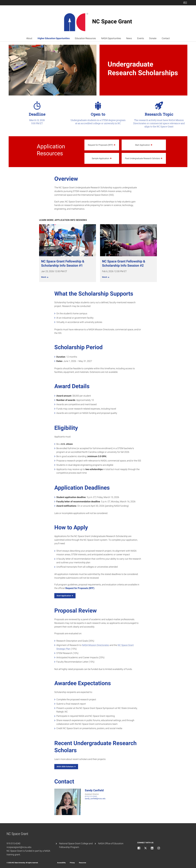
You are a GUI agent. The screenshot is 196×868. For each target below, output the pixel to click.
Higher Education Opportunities (54, 38)
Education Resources (85, 38)
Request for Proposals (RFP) (80, 588)
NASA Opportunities (111, 38)
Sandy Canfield (94, 790)
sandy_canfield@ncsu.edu (95, 799)
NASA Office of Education (111, 843)
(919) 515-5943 (91, 796)
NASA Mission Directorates (95, 645)
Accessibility (61, 863)
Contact (166, 38)
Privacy (72, 863)
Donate (153, 38)
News (129, 38)
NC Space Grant (112, 21)
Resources (83, 863)
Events (141, 38)
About (29, 38)
